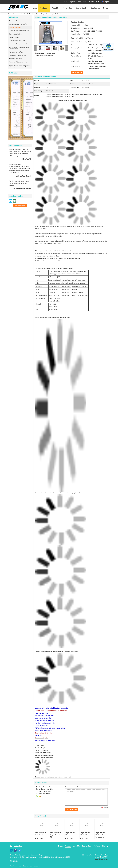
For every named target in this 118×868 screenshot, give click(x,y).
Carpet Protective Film (71, 834)
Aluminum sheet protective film (19, 44)
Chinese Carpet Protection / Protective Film (49, 652)
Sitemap (105, 846)
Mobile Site (14, 861)
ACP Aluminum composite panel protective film (19, 48)
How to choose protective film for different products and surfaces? (19, 66)
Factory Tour (68, 8)
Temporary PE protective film (18, 62)
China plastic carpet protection (29, 855)
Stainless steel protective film (18, 24)
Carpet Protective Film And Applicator (86, 834)
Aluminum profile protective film (19, 31)
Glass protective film (15, 34)
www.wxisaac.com (48, 755)
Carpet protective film (27, 14)
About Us (56, 8)
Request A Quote (94, 2)
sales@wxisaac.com (47, 748)
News (105, 8)
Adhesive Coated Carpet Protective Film (56, 835)
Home (34, 8)
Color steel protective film (17, 41)
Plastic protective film (16, 52)
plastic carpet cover (58, 777)
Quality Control (82, 8)
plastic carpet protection (45, 777)
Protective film (13, 21)
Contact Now (78, 72)
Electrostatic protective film (17, 55)
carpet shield (67, 777)
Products (44, 8)
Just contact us (35, 866)
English (107, 2)
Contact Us (96, 8)
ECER (68, 857)
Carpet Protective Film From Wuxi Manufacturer (101, 835)
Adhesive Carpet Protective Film (40, 834)
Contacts (97, 846)
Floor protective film (15, 37)
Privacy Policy (14, 855)
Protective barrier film (16, 59)
